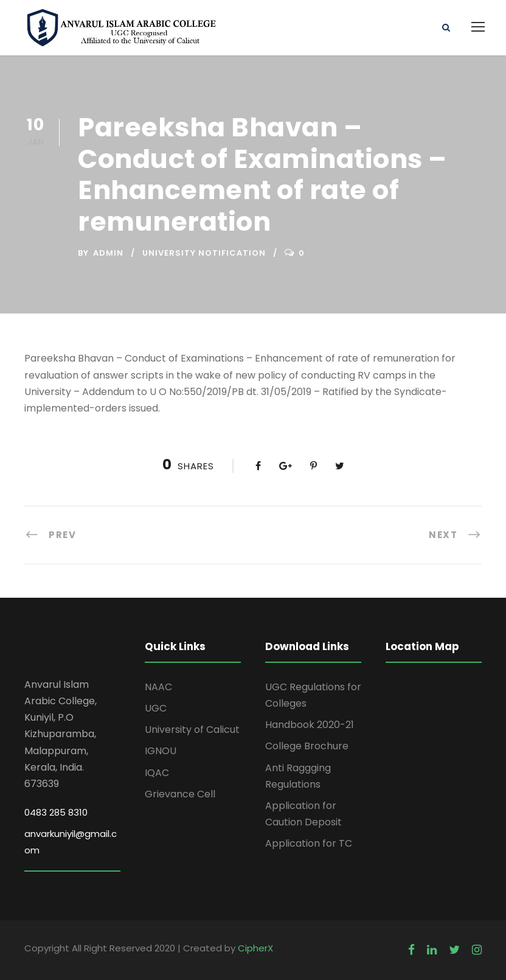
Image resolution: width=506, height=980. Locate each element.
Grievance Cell (180, 794)
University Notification (204, 253)
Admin (108, 253)
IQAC (157, 773)
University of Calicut (192, 730)
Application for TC (309, 843)
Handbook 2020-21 (310, 725)
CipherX (255, 948)
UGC (156, 708)
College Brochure (307, 746)
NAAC (158, 687)
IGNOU (161, 751)
